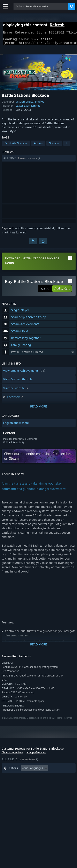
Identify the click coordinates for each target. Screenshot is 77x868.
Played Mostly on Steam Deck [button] (45, 783)
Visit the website (16, 391)
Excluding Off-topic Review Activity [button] (28, 777)
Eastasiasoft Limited (28, 108)
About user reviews (12, 755)
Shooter (54, 146)
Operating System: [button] (17, 789)
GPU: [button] (55, 789)
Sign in (6, 231)
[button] (39, 161)
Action (38, 146)
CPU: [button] (40, 789)
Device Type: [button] (13, 795)
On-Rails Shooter (16, 146)
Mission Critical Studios (30, 104)
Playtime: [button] (10, 783)
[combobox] (41, 6)
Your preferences (36, 755)
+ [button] (67, 146)
